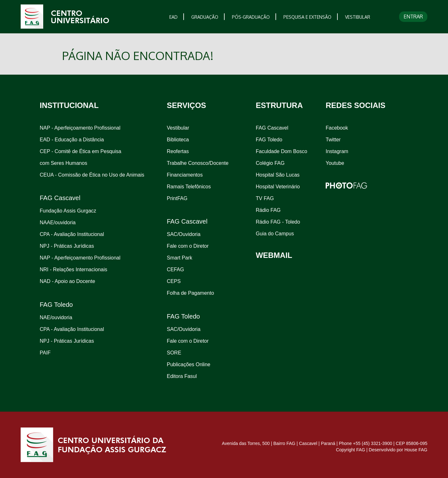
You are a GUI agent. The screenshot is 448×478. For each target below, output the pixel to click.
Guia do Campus (275, 234)
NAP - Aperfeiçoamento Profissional (80, 128)
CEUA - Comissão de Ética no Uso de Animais (92, 175)
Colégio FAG (270, 163)
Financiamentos (185, 175)
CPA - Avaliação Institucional (72, 234)
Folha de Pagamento (190, 293)
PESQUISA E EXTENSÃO (307, 17)
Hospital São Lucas (278, 175)
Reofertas (178, 151)
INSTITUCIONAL (69, 105)
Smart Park (180, 258)
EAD (173, 17)
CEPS (174, 281)
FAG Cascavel (272, 128)
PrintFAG (177, 198)
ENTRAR (413, 17)
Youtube (335, 163)
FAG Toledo (269, 140)
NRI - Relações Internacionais (74, 269)
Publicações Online (189, 364)
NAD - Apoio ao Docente (67, 281)
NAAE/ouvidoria (58, 222)
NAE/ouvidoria (56, 317)
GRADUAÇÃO (205, 17)
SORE (174, 353)
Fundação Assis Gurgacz (68, 211)
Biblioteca (178, 140)
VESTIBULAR (358, 17)
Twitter (333, 140)
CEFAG (175, 269)
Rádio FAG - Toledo (278, 222)
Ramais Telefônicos (189, 187)
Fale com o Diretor (188, 246)
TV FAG (265, 198)
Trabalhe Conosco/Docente (198, 163)
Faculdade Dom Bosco (282, 151)
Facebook (337, 128)
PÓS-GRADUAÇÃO (251, 17)
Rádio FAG (268, 210)
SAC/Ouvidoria (184, 234)
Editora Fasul (182, 376)
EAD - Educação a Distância (72, 140)
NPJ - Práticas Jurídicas (67, 246)
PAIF (45, 353)
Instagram (337, 151)
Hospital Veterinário (278, 187)
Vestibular (178, 128)
